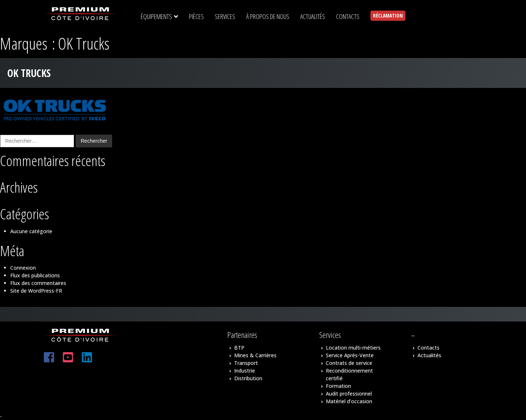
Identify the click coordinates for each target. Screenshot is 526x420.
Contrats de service (349, 363)
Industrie (245, 371)
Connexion (23, 268)
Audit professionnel (349, 394)
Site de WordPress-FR (36, 291)
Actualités (429, 355)
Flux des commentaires (38, 283)
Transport (246, 363)
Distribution (248, 378)
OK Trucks (29, 73)
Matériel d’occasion (349, 401)
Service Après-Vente (350, 355)
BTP (239, 348)
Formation (338, 386)
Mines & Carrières (255, 355)
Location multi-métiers (353, 348)
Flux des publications (35, 275)
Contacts (428, 348)
